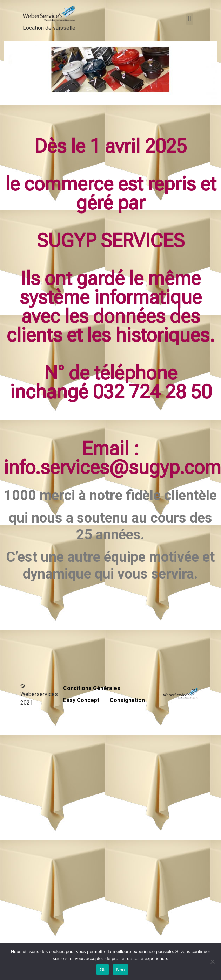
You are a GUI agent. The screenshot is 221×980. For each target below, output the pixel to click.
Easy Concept (81, 700)
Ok (103, 970)
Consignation (127, 700)
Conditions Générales (92, 688)
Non (120, 970)
